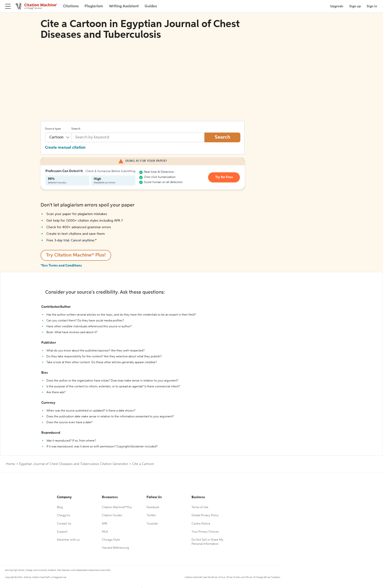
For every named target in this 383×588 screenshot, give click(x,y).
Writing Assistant (124, 6)
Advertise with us (68, 540)
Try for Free (224, 177)
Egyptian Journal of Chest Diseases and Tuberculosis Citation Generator (74, 464)
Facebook (153, 507)
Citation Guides (112, 516)
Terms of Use (200, 507)
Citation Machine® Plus (117, 507)
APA (105, 524)
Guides (151, 6)
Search (76, 129)
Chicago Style (111, 540)
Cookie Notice (201, 524)
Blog (60, 507)
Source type (53, 129)
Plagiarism (94, 6)
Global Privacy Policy (205, 516)
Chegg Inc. (64, 516)
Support (62, 532)
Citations (71, 6)
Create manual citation (65, 148)
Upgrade (337, 6)
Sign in (372, 6)
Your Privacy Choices (205, 532)
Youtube (152, 524)
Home (11, 464)
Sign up (355, 6)
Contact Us (64, 524)
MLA (105, 532)
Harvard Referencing (115, 548)
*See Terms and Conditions (61, 266)
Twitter (151, 516)
